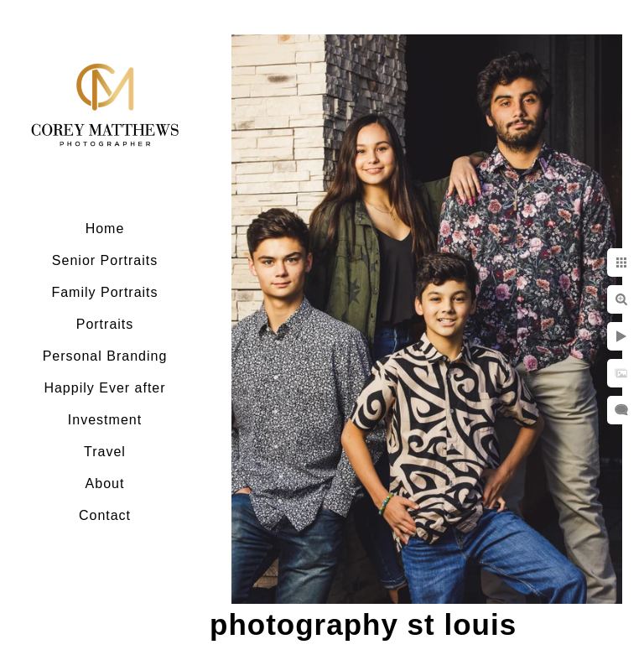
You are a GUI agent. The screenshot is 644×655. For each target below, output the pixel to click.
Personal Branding (105, 356)
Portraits (105, 324)
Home (105, 229)
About (105, 483)
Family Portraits (104, 292)
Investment (105, 420)
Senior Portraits (105, 260)
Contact (105, 515)
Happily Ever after (104, 388)
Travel (105, 452)
